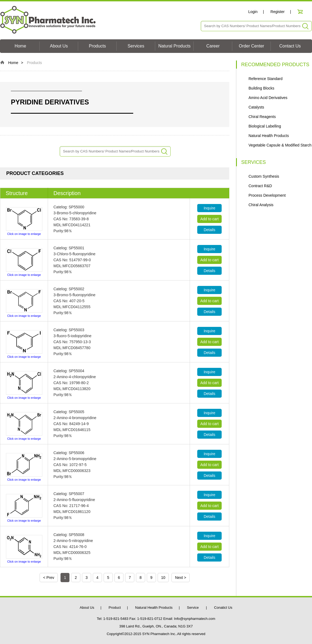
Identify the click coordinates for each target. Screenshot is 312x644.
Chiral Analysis (261, 205)
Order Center (251, 46)
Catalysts (256, 107)
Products (97, 46)
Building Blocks (261, 88)
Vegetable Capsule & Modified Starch (280, 145)
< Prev (49, 578)
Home (20, 46)
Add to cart (209, 219)
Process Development (267, 195)
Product (115, 608)
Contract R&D (260, 186)
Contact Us (290, 46)
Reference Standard (265, 79)
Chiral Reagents (262, 117)
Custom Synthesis (264, 176)
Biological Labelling (265, 126)
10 (163, 578)
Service (193, 608)
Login (253, 12)
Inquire (210, 208)
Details (210, 230)
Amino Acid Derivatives (268, 98)
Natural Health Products (269, 136)
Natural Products (174, 46)
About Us (59, 46)
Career (213, 46)
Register (278, 12)
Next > (181, 578)
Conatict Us (223, 608)
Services (136, 46)
